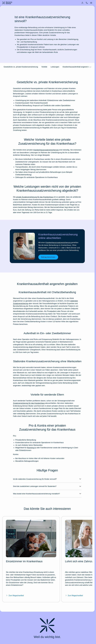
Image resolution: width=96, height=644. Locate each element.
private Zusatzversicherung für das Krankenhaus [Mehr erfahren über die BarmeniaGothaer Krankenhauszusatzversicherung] (35, 199)
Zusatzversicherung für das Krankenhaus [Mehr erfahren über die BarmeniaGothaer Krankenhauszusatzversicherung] (29, 407)
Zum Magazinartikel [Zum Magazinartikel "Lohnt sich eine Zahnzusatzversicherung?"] (74, 588)
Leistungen (55, 67)
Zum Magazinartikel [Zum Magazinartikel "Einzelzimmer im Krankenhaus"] (15, 588)
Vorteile (44, 67)
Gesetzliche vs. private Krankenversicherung (21, 67)
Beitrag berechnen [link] (48, 260)
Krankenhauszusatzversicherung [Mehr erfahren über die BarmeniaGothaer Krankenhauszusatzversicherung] (46, 152)
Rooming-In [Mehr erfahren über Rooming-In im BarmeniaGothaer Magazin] (31, 452)
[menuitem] (82, 3)
